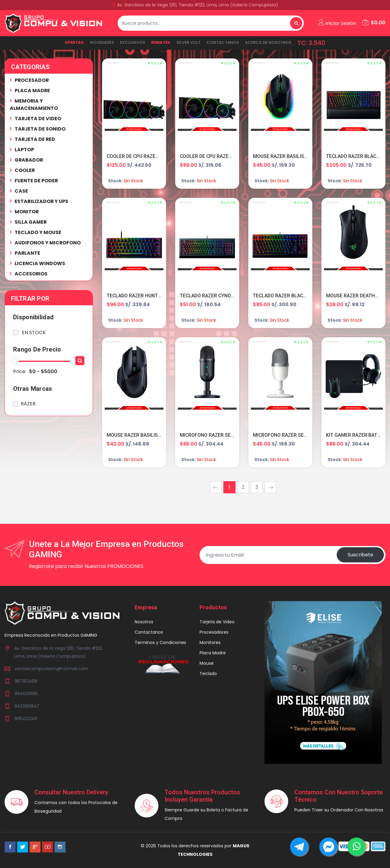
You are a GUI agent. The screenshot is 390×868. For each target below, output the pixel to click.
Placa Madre (213, 653)
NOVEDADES (102, 42)
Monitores (210, 643)
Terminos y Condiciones (160, 643)
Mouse (207, 664)
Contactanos (223, 42)
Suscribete (360, 555)
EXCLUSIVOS (133, 42)
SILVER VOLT (188, 42)
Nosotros (144, 622)
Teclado (208, 674)
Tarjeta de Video (217, 622)
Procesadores (214, 633)
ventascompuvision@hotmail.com (51, 669)
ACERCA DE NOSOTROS (268, 42)
